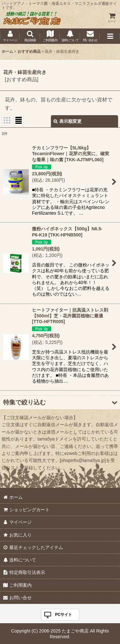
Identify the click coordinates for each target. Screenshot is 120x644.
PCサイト (64, 615)
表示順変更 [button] (68, 121)
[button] (30, 36)
